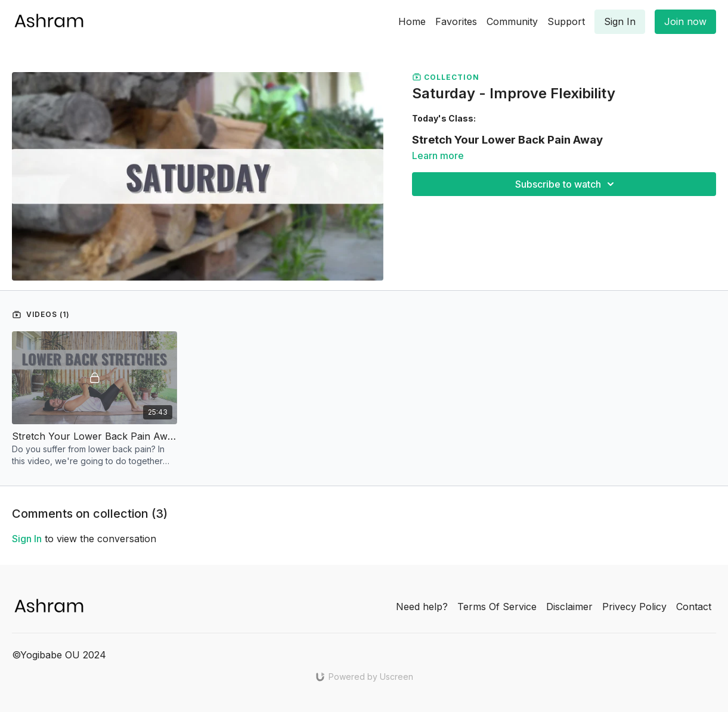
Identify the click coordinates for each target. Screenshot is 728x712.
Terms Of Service (497, 607)
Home (412, 21)
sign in (27, 539)
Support (566, 21)
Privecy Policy (634, 607)
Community (512, 21)
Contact (694, 607)
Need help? (422, 607)
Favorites (456, 21)
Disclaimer (569, 607)
